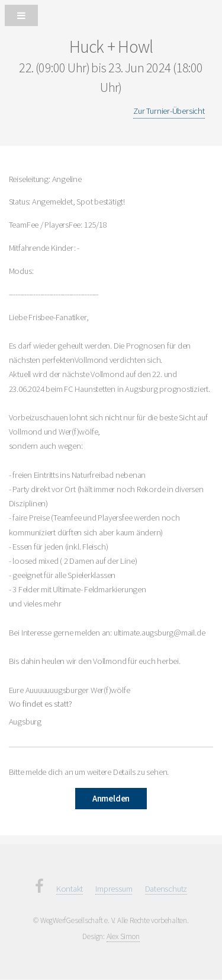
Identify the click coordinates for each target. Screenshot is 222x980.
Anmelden (111, 799)
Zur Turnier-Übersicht (169, 111)
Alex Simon (123, 936)
